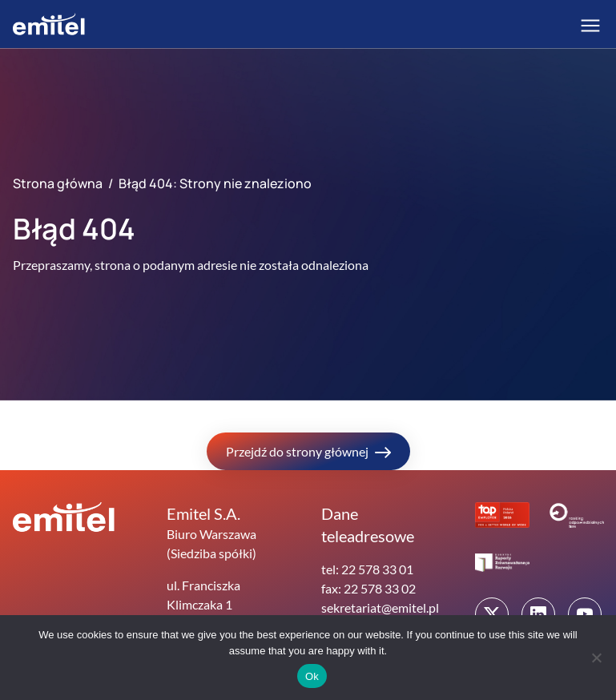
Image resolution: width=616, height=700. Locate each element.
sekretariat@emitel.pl (380, 607)
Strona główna (58, 183)
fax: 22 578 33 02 (368, 588)
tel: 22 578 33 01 (367, 569)
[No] (596, 658)
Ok (312, 676)
